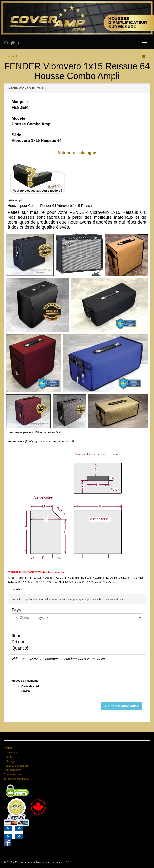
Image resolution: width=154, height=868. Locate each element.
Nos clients (10, 752)
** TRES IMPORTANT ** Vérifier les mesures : (37, 572)
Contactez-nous (13, 774)
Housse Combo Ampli (32, 124)
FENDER (20, 108)
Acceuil (12, 56)
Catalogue (10, 761)
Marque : (20, 102)
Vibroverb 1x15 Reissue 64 (37, 141)
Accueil (8, 748)
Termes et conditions (16, 779)
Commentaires (13, 770)
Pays (16, 610)
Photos (8, 757)
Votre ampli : (16, 200)
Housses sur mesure (16, 766)
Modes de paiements (25, 681)
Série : (18, 135)
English (11, 43)
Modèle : (20, 118)
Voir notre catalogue (77, 153)
